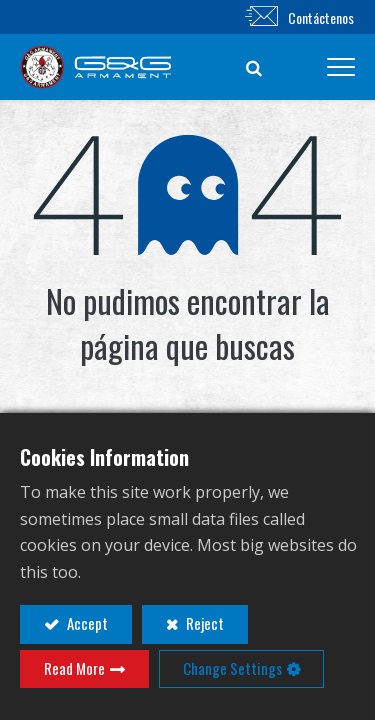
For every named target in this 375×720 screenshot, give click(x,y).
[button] (254, 67)
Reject (203, 623)
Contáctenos (321, 17)
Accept (86, 623)
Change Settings (232, 668)
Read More (74, 668)
